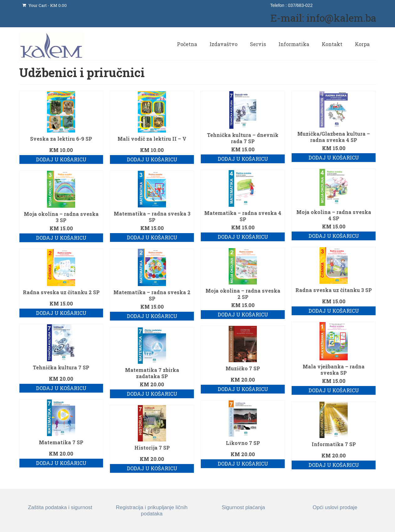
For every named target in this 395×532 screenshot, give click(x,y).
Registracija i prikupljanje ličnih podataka (152, 511)
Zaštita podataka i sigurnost (60, 507)
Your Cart (44, 5)
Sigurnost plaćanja (243, 507)
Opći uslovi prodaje (335, 507)
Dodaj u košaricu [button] (61, 159)
